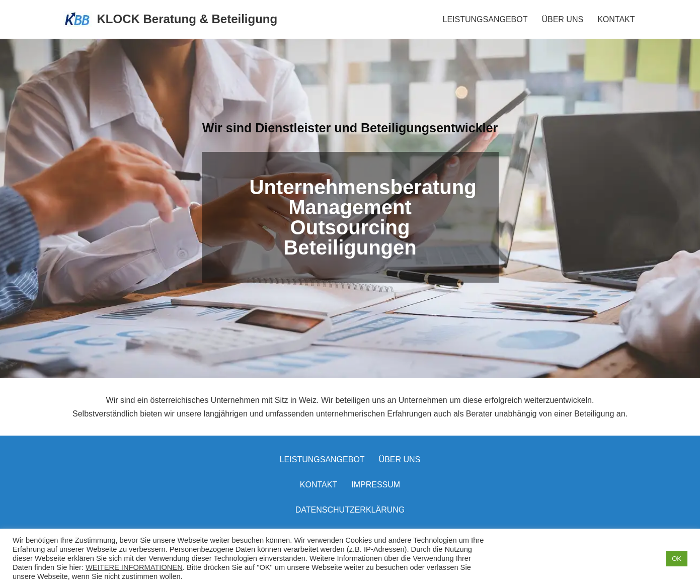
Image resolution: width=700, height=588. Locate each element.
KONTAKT (616, 19)
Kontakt (319, 485)
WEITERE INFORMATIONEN (134, 567)
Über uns (400, 459)
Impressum (376, 485)
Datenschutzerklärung (350, 510)
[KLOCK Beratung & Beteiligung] (171, 19)
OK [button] (677, 559)
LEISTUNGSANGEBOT (485, 19)
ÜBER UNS (562, 19)
